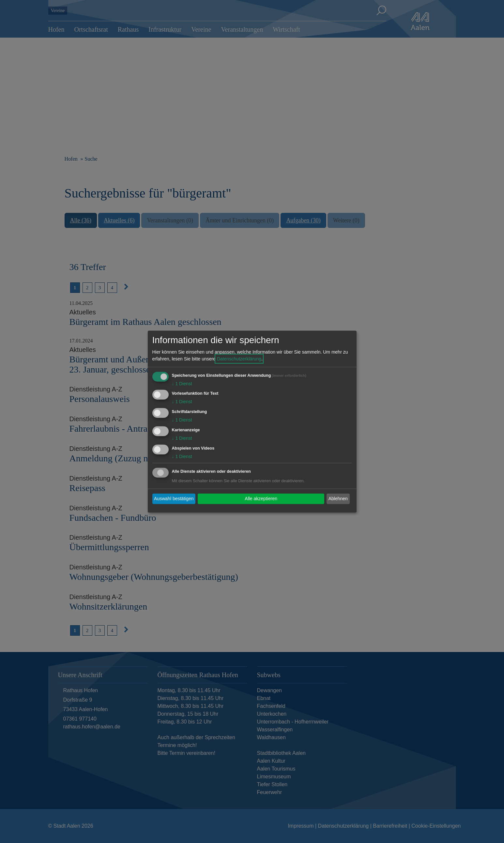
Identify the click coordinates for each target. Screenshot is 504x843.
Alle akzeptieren (261, 499)
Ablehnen (338, 499)
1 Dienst (182, 383)
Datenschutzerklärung (239, 358)
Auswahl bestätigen (174, 499)
